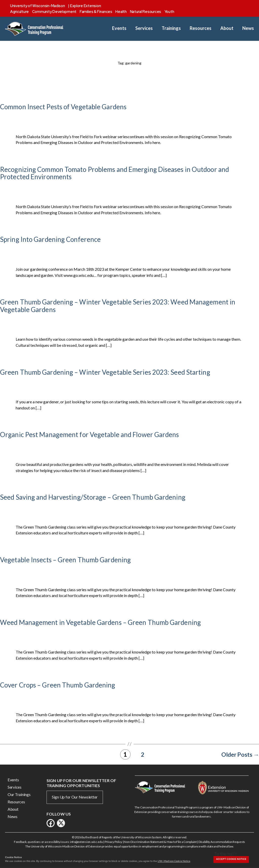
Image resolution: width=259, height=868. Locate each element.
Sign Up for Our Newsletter (75, 797)
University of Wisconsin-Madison (38, 6)
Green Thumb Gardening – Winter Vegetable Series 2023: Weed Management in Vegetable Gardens (118, 306)
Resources (201, 28)
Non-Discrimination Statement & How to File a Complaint (160, 842)
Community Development (54, 12)
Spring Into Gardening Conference (50, 239)
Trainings (171, 28)
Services (144, 28)
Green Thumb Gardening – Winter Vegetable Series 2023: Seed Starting (105, 372)
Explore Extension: (86, 6)
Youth (169, 12)
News (248, 28)
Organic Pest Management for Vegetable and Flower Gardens (90, 435)
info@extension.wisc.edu (87, 842)
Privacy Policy (113, 842)
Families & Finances (96, 12)
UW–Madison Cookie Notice (174, 861)
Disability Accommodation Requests (222, 842)
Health (121, 12)
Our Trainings (19, 794)
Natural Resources (146, 12)
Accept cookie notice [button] (231, 859)
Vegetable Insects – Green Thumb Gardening (65, 560)
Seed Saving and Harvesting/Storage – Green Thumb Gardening (93, 497)
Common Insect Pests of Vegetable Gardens (63, 107)
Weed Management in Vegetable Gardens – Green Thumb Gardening (100, 622)
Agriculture (19, 12)
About (227, 28)
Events (119, 28)
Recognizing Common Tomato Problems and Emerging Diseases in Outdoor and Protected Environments (114, 173)
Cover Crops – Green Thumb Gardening (58, 685)
